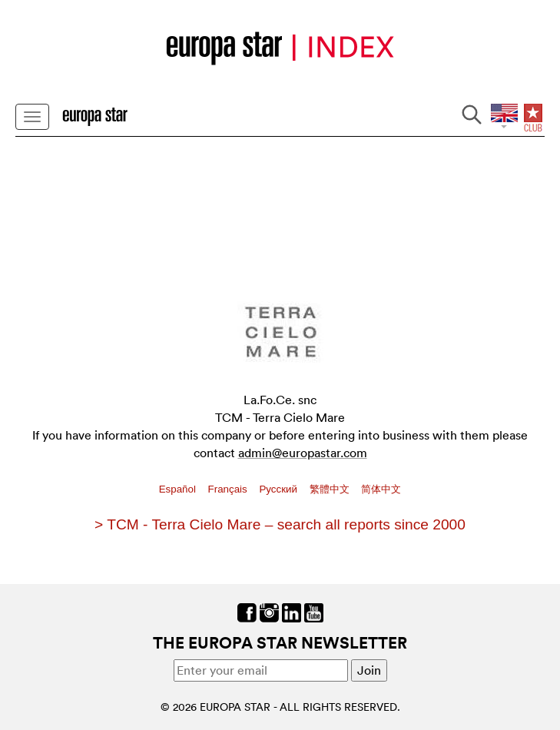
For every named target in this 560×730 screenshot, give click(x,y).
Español (179, 489)
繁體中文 (331, 489)
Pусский (279, 489)
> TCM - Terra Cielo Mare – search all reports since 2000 (280, 524)
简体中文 (381, 489)
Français (229, 489)
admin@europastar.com (303, 453)
